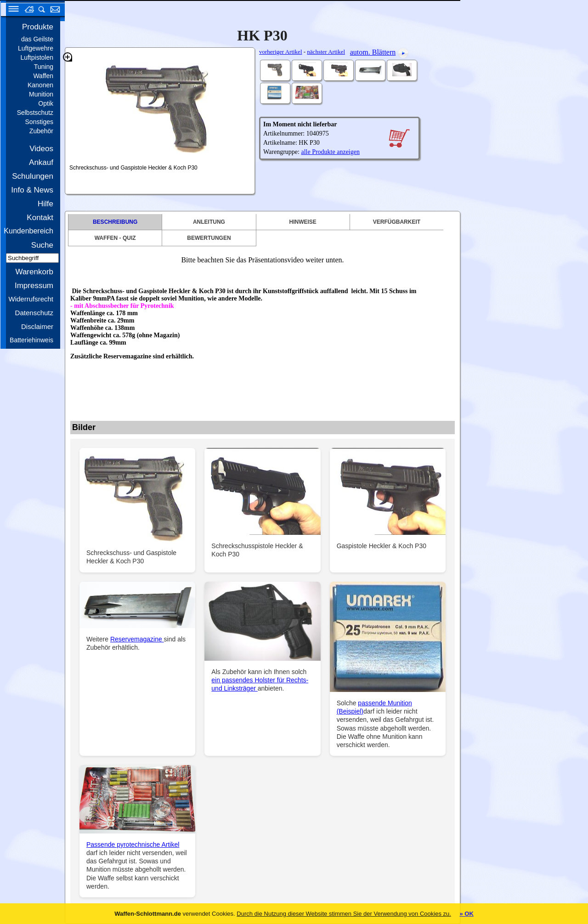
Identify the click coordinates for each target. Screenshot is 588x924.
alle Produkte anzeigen (330, 152)
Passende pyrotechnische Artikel (133, 845)
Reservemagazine (137, 639)
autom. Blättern (373, 52)
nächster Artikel (326, 52)
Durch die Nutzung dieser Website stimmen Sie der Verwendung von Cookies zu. (344, 914)
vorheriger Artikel (281, 52)
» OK (466, 914)
